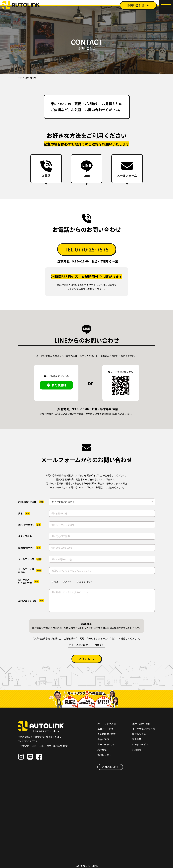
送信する (84, 659)
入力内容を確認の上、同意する (86, 645)
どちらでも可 (85, 582)
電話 (55, 582)
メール (67, 582)
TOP (20, 78)
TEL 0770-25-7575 (87, 249)
